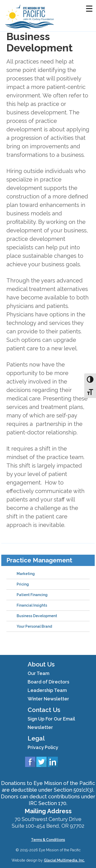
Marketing (26, 574)
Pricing (23, 584)
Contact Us (44, 710)
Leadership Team (47, 690)
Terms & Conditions (48, 840)
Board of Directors (49, 682)
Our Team (39, 673)
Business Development (37, 616)
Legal (36, 738)
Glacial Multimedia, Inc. (64, 860)
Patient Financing (32, 595)
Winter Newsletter (48, 699)
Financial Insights (32, 605)
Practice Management (39, 560)
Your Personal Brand (34, 626)
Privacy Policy (43, 747)
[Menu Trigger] (89, 8)
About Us (41, 664)
